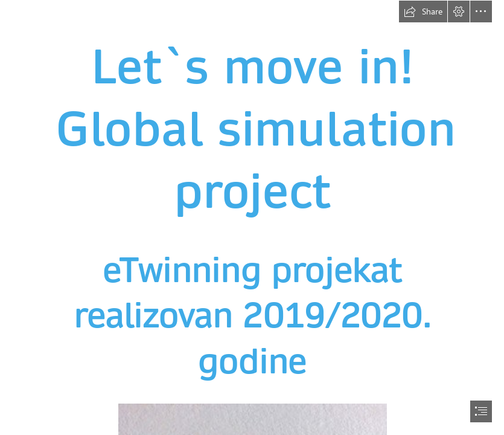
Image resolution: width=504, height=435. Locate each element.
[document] (252, 217)
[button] (423, 11)
